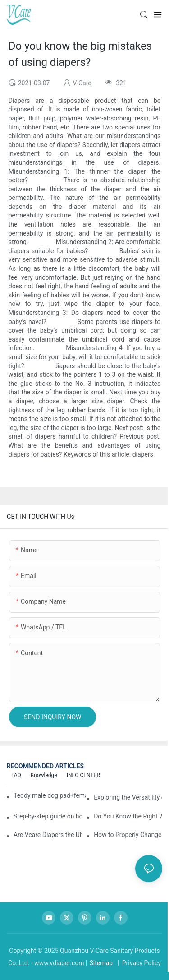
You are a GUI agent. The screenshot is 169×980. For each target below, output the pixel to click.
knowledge (44, 775)
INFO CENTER (83, 775)
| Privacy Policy (138, 963)
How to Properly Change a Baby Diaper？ (128, 835)
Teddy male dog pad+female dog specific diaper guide (50, 795)
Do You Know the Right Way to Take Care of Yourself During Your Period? (128, 816)
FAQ (16, 775)
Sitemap (101, 963)
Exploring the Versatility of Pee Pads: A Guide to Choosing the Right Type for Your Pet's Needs (128, 797)
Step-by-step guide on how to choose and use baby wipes (48, 816)
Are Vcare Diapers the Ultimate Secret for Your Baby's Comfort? (48, 835)
